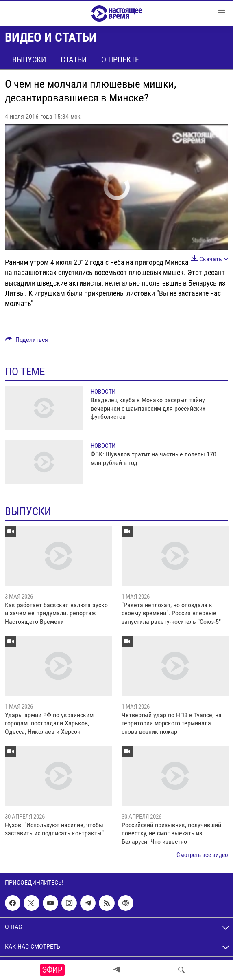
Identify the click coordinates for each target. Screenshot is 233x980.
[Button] (27, 342)
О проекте (120, 59)
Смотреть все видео (202, 855)
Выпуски (29, 59)
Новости (103, 392)
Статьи (74, 59)
